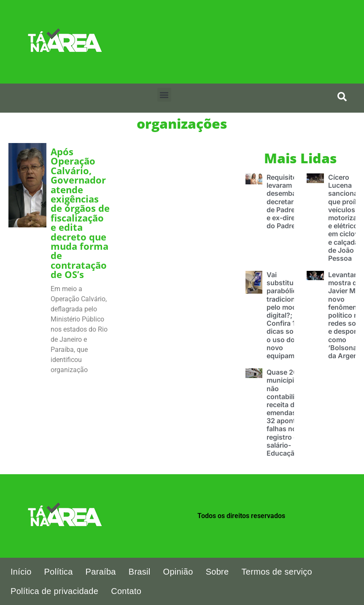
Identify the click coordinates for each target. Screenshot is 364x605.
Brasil (140, 572)
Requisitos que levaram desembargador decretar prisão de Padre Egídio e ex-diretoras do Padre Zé (292, 201)
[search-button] (342, 97)
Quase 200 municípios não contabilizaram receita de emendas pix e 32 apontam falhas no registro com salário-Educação (290, 413)
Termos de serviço (277, 572)
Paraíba (101, 572)
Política (59, 572)
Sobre (217, 572)
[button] (164, 95)
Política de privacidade (54, 591)
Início (21, 572)
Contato (126, 591)
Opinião (178, 572)
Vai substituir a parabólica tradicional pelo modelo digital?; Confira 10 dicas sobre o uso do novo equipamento (288, 315)
